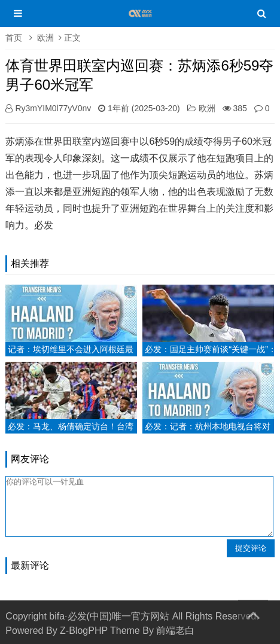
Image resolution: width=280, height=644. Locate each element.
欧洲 (45, 38)
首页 (14, 38)
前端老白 (175, 631)
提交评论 (251, 548)
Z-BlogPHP (84, 631)
